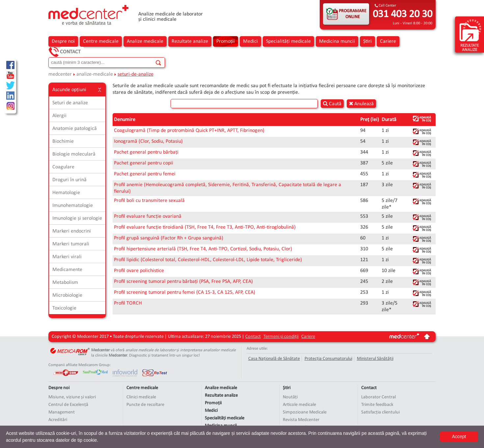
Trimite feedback (377, 405)
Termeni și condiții (281, 337)
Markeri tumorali (71, 244)
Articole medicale (299, 405)
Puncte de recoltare (145, 405)
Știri (367, 41)
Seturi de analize (70, 103)
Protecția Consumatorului (328, 359)
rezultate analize (471, 35)
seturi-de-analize (135, 74)
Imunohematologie (73, 206)
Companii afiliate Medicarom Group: (80, 365)
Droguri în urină (69, 180)
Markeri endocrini (72, 231)
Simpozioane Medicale (305, 412)
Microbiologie (67, 295)
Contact (70, 52)
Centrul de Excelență (68, 405)
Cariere (388, 41)
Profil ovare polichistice (139, 271)
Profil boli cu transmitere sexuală (149, 201)
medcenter (60, 74)
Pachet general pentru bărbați (146, 152)
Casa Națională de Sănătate (274, 359)
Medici (250, 41)
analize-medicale (95, 74)
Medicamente (67, 270)
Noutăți (290, 397)
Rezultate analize (190, 41)
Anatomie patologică (75, 129)
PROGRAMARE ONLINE (353, 14)
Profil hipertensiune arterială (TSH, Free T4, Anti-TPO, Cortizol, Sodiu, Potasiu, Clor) (203, 249)
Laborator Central (378, 397)
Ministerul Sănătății (375, 359)
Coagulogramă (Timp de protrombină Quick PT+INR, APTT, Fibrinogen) (189, 131)
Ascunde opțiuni (77, 90)
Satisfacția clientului (380, 412)
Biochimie (63, 141)
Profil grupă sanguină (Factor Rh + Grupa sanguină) (169, 238)
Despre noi (63, 41)
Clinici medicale (141, 397)
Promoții (226, 41)
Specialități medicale (288, 41)
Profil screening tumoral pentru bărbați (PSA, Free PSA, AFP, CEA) (183, 282)
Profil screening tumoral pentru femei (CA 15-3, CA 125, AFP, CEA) (185, 292)
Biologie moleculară (74, 154)
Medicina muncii (337, 41)
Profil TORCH (128, 303)
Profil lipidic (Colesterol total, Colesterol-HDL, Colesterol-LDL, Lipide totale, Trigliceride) (208, 260)
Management (62, 412)
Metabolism (65, 283)
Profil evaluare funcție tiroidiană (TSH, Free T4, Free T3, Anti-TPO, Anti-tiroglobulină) (205, 227)
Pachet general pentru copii (144, 163)
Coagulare (63, 167)
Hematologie (66, 193)
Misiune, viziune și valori (72, 397)
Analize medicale (145, 41)
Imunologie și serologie (77, 218)
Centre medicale (101, 41)
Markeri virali (67, 257)
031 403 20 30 (403, 14)
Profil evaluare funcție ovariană (148, 216)
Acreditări (58, 420)
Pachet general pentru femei (145, 174)
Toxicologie (64, 308)
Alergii (59, 116)
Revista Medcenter (301, 420)
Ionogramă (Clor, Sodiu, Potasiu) (148, 141)
